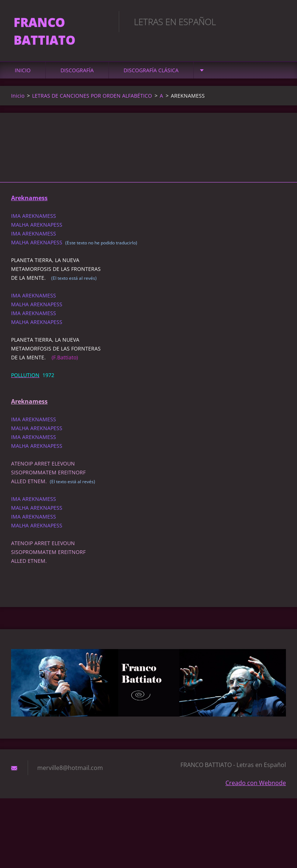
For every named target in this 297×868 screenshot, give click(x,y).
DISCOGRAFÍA (77, 74)
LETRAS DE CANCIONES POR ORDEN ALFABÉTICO (92, 99)
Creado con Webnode (256, 786)
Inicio (23, 74)
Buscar (278, 21)
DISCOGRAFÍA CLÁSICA (151, 74)
